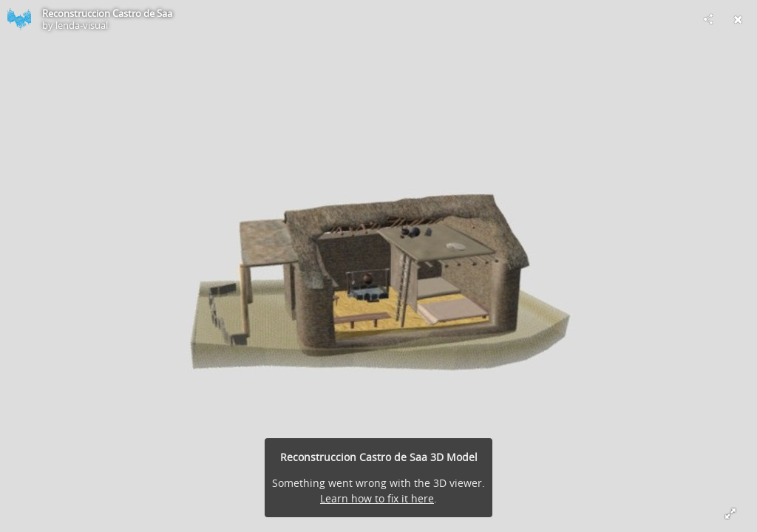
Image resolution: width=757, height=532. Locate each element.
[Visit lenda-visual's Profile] (19, 19)
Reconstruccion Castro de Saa (107, 13)
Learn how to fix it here (377, 498)
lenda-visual (82, 25)
